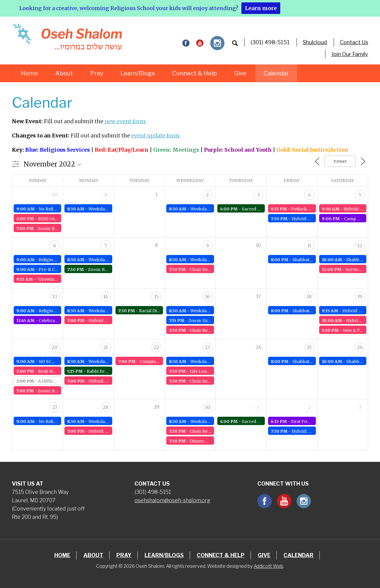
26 (360, 347)
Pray (97, 73)
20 (55, 347)
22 (156, 347)
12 (360, 245)
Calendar (276, 73)
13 (55, 297)
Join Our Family (350, 54)
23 (207, 347)
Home (29, 73)
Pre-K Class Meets (57, 270)
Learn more (261, 8)
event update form (155, 135)
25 (309, 347)
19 (360, 297)
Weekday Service (106, 209)
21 (106, 347)
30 (55, 195)
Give (240, 73)
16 (208, 297)
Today (340, 161)
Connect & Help (195, 73)
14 (106, 297)
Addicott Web (268, 566)
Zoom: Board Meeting (60, 229)
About (64, 73)
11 (309, 245)
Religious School (56, 260)
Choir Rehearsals (207, 270)
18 (309, 297)
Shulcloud (315, 42)
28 (106, 407)
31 (106, 195)
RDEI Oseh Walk (54, 219)
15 (157, 297)
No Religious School (59, 209)
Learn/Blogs (138, 73)
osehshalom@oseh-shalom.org (172, 500)
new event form (125, 121)
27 (55, 407)
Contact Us (354, 42)
